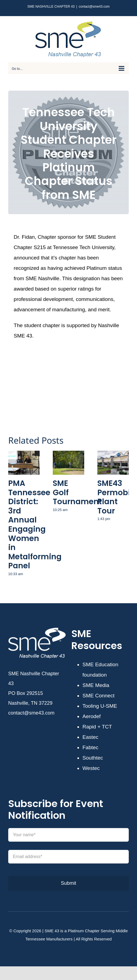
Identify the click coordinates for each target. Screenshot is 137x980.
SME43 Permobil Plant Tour (115, 497)
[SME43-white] (37, 630)
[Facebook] (28, 374)
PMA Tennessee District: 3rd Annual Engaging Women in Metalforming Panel (35, 525)
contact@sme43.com (94, 7)
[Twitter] (65, 374)
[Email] (102, 374)
